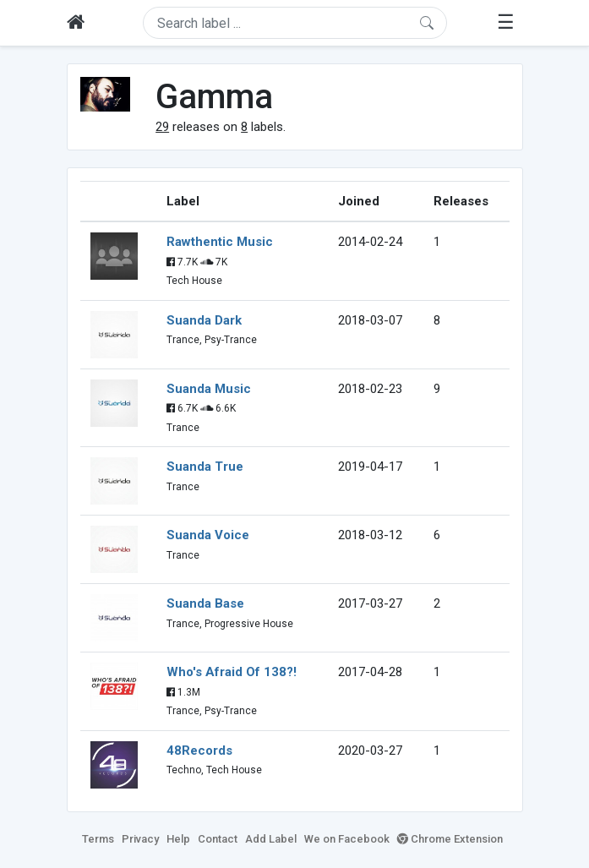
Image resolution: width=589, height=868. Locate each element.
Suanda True (205, 467)
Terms (98, 839)
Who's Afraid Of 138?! (232, 672)
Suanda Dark (204, 320)
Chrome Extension (450, 839)
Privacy (140, 839)
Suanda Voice (208, 535)
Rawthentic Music (220, 242)
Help (178, 839)
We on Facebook (347, 839)
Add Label (271, 839)
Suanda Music (209, 389)
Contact (218, 839)
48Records (199, 751)
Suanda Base (205, 603)
